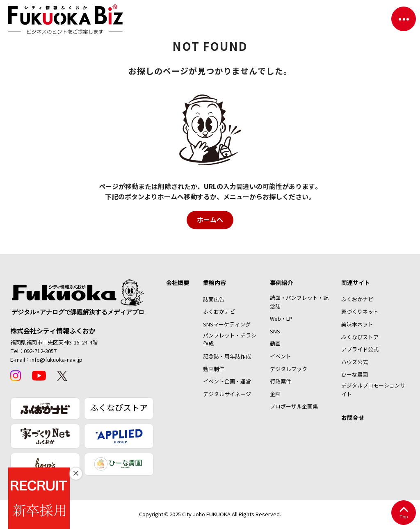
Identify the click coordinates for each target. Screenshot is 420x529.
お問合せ (353, 418)
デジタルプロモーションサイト (373, 390)
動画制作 (214, 369)
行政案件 (281, 382)
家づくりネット (360, 312)
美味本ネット (357, 325)
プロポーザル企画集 (294, 407)
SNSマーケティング (227, 325)
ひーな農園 (355, 375)
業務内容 (215, 283)
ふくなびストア (119, 408)
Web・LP (281, 319)
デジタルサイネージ (227, 394)
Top (403, 513)
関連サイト (356, 283)
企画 (275, 394)
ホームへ (210, 220)
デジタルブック (289, 369)
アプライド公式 (360, 350)
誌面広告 (214, 300)
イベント (281, 357)
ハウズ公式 (355, 363)
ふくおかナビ (219, 312)
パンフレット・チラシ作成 (230, 340)
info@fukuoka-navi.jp (56, 360)
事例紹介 (281, 283)
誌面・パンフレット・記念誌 (299, 302)
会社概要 (178, 283)
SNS (275, 332)
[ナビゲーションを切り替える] (404, 19)
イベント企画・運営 (227, 382)
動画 (275, 344)
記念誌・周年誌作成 (227, 357)
